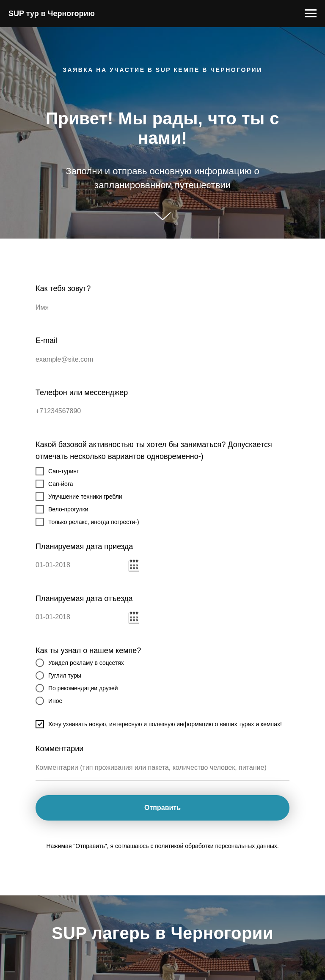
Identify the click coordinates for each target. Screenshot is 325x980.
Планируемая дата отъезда (84, 598)
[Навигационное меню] (311, 14)
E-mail (46, 340)
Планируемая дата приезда (84, 546)
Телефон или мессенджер (82, 393)
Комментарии (59, 749)
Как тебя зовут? (63, 288)
